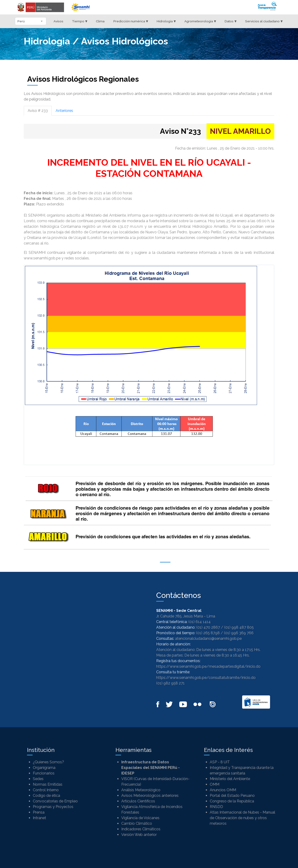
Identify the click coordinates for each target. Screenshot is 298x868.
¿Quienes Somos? (48, 762)
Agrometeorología (200, 21)
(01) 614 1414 (200, 622)
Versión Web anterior (139, 835)
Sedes (38, 779)
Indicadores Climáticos (141, 829)
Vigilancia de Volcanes (140, 818)
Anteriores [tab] (64, 111)
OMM (215, 784)
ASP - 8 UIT (220, 762)
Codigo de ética (46, 796)
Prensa (39, 812)
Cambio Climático (137, 823)
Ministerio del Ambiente (230, 779)
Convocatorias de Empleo (55, 801)
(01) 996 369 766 (239, 633)
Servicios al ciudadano (264, 21)
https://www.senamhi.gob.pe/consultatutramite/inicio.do (206, 678)
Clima (100, 21)
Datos (231, 21)
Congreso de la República (232, 801)
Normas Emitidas (48, 784)
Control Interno (46, 790)
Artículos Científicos (138, 801)
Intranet (39, 818)
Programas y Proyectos (53, 807)
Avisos (58, 21)
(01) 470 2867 (208, 627)
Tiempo (80, 21)
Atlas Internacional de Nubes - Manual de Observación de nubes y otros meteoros (242, 818)
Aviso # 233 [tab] (38, 111)
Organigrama (44, 768)
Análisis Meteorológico (141, 790)
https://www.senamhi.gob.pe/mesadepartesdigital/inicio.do (208, 666)
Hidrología (166, 21)
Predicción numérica (131, 21)
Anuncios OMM (223, 790)
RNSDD (216, 807)
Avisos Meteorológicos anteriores (150, 796)
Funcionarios (44, 773)
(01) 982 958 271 (170, 683)
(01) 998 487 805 (239, 627)
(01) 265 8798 (208, 633)
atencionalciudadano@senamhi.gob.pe (208, 638)
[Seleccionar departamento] (31, 21)
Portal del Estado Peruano (232, 796)
